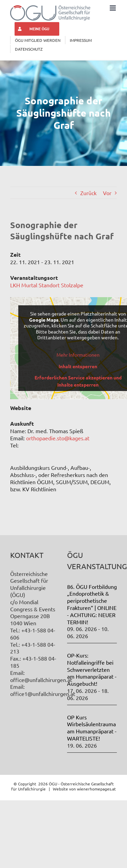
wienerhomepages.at (96, 789)
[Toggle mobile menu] (113, 8)
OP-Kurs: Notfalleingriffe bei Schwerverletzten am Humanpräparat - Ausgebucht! (92, 669)
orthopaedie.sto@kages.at (58, 438)
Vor (107, 193)
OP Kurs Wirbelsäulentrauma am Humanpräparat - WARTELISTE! (92, 728)
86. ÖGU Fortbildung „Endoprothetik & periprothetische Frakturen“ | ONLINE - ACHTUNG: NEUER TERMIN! (92, 604)
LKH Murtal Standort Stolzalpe (47, 285)
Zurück (88, 193)
